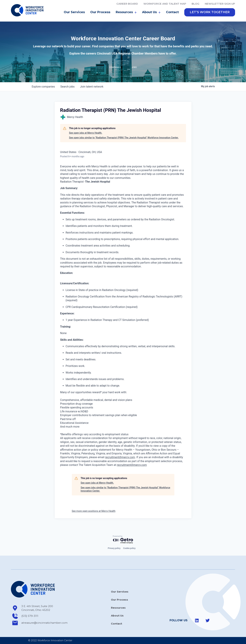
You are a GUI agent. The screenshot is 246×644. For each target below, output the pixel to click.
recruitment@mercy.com (120, 458)
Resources (126, 13)
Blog (195, 4)
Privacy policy (114, 548)
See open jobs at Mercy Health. (86, 134)
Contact (172, 13)
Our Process (100, 13)
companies (43, 87)
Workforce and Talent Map (165, 4)
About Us (151, 13)
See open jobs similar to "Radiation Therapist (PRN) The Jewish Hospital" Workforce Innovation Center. (124, 138)
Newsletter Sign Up (220, 4)
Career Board (127, 4)
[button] (210, 13)
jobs (67, 87)
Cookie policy (129, 548)
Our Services (74, 13)
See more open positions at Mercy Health (94, 512)
